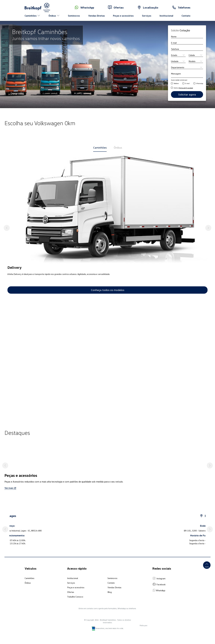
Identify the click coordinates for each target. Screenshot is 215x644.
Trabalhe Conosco (75, 597)
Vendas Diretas (97, 16)
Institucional (166, 16)
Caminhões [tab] (100, 148)
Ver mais (10, 488)
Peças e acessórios (123, 16)
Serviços (147, 16)
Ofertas (71, 592)
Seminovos (74, 16)
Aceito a (183, 88)
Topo (207, 565)
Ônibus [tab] (118, 148)
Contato (186, 16)
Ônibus (28, 583)
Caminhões (29, 578)
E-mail (187, 83)
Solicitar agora (187, 94)
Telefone (176, 83)
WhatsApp (200, 83)
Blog (110, 592)
